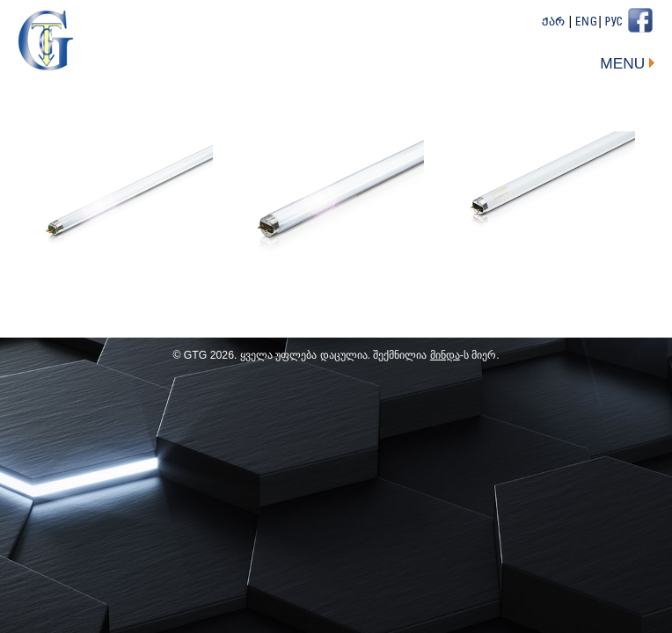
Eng (587, 22)
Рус (614, 22)
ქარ (554, 22)
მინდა (445, 355)
